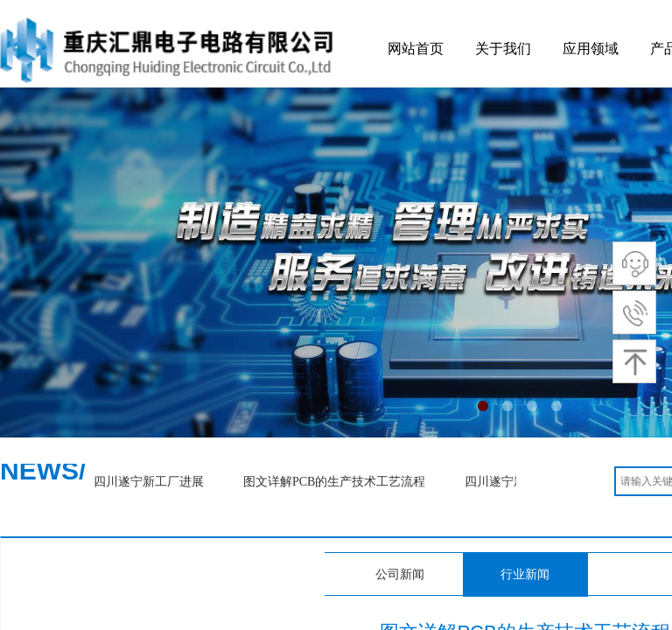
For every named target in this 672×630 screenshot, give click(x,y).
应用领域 (591, 49)
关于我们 (503, 49)
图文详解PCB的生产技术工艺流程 (337, 482)
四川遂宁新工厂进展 (151, 482)
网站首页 (416, 49)
